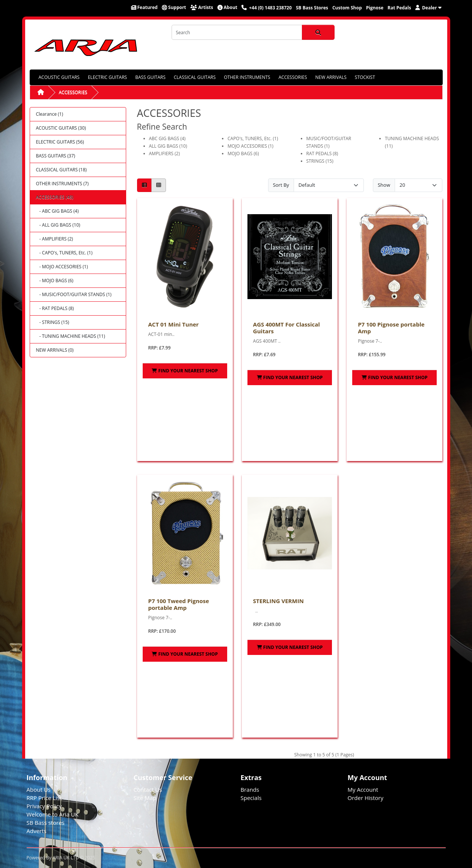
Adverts (37, 831)
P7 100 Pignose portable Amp (391, 328)
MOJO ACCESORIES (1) (250, 146)
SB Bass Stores (312, 8)
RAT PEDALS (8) (322, 153)
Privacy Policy (44, 806)
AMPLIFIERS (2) (164, 153)
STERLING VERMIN (278, 601)
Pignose (375, 8)
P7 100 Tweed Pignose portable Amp (179, 604)
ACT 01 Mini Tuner (174, 324)
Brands (250, 789)
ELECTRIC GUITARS (107, 77)
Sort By (281, 185)
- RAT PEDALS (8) (55, 308)
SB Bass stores (46, 823)
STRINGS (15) (320, 161)
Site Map (145, 798)
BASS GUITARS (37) (56, 156)
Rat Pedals (399, 8)
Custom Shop (347, 8)
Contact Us (148, 789)
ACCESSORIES (293, 77)
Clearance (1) (50, 114)
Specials (251, 798)
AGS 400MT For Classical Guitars (287, 328)
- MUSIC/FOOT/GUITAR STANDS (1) (74, 294)
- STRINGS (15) (53, 322)
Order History (366, 798)
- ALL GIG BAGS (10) (58, 225)
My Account (363, 789)
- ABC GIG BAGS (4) (57, 211)
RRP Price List (44, 798)
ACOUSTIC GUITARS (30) (61, 128)
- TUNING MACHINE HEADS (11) (71, 336)
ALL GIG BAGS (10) (168, 146)
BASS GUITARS (150, 77)
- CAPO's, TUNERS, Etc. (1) (64, 253)
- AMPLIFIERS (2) (55, 239)
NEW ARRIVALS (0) (55, 350)
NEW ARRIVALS (331, 77)
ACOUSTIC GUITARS (59, 77)
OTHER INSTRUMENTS (247, 77)
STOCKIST (365, 77)
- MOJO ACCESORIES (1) (62, 267)
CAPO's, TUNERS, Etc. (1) (253, 138)
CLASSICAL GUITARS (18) (61, 170)
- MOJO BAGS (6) (55, 281)
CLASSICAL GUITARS (195, 77)
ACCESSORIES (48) (55, 197)
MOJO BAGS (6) (243, 153)
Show (384, 185)
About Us (39, 789)
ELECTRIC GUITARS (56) (60, 142)
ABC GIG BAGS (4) (167, 138)
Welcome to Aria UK (53, 814)
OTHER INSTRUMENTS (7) (62, 184)
